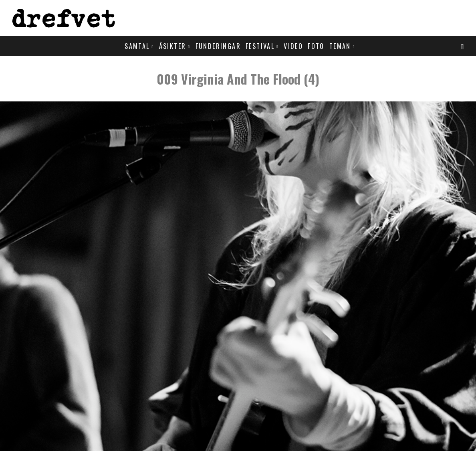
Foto (316, 46)
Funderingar (218, 46)
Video (293, 46)
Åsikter (173, 46)
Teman (340, 46)
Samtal (137, 46)
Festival (260, 46)
